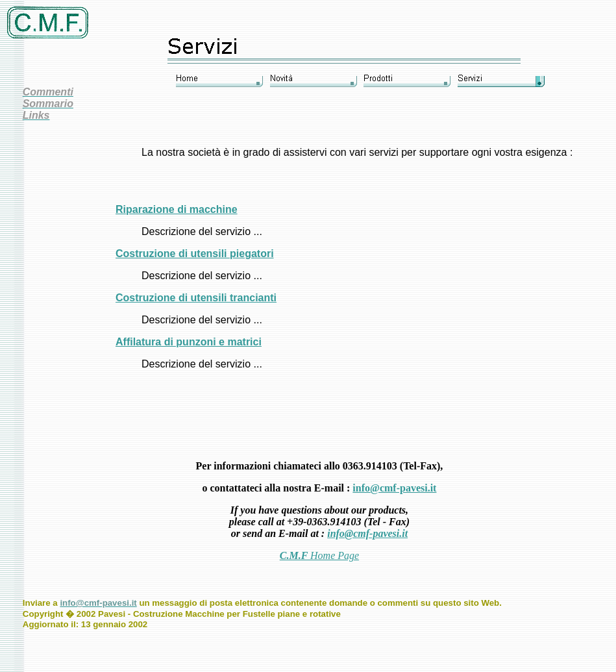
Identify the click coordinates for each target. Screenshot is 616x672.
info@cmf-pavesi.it (394, 488)
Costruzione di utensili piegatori (195, 254)
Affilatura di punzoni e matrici (189, 342)
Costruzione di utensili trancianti (196, 298)
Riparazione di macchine (177, 209)
